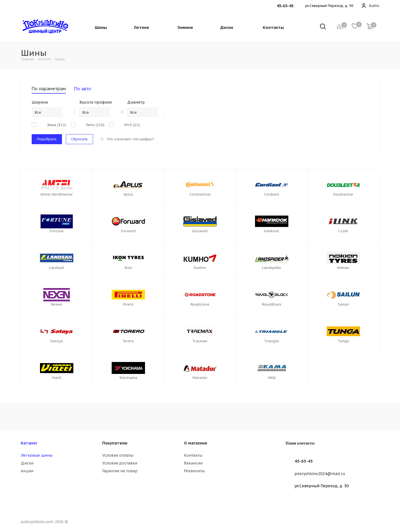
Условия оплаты (118, 455)
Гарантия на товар (120, 471)
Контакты (193, 455)
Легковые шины (37, 455)
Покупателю (115, 443)
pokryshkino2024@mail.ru (320, 474)
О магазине (196, 443)
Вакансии (193, 463)
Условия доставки (120, 463)
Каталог (29, 443)
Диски (27, 463)
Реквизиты (194, 471)
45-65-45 (304, 461)
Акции (27, 471)
